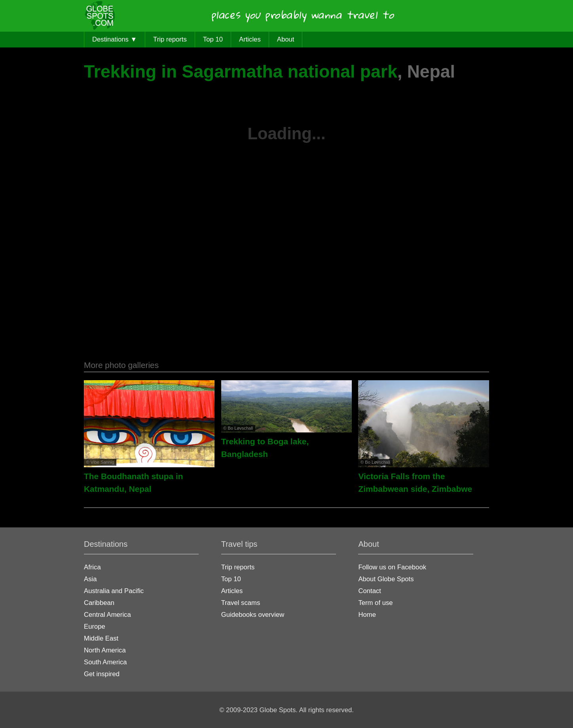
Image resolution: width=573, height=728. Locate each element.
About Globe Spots (386, 579)
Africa (92, 567)
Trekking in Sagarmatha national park (241, 71)
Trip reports (170, 39)
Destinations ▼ (115, 39)
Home (367, 615)
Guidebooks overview (253, 615)
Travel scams (241, 603)
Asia (90, 579)
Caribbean (99, 603)
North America (105, 650)
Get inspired (102, 674)
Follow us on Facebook (392, 567)
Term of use (375, 603)
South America (105, 662)
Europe (95, 627)
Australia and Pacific (114, 591)
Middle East (101, 638)
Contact (370, 591)
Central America (107, 615)
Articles (250, 39)
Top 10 (213, 39)
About (286, 39)
